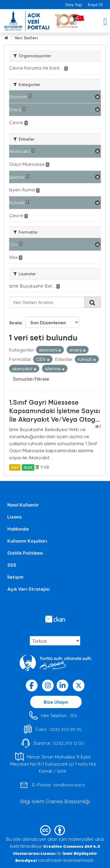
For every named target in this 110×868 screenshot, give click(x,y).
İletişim (15, 577)
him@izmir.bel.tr (69, 785)
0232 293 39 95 (66, 729)
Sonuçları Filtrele (31, 379)
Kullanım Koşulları (27, 541)
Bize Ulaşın (56, 702)
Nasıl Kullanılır (23, 505)
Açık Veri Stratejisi (28, 589)
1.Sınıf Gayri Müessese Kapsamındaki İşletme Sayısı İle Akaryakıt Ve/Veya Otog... (55, 411)
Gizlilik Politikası (25, 553)
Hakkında (18, 529)
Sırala (15, 323)
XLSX (28, 467)
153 (73, 716)
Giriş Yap (74, 5)
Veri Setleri (26, 38)
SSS (12, 565)
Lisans (15, 517)
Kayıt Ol (95, 5)
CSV (15, 467)
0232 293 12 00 (69, 743)
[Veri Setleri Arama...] (47, 302)
